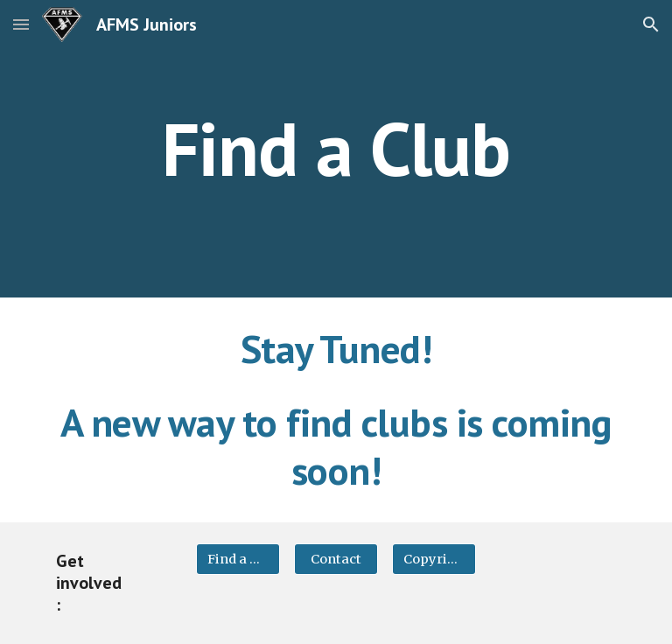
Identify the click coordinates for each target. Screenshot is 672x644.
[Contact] (336, 560)
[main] (336, 148)
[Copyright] (434, 560)
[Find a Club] (238, 560)
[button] (21, 24)
